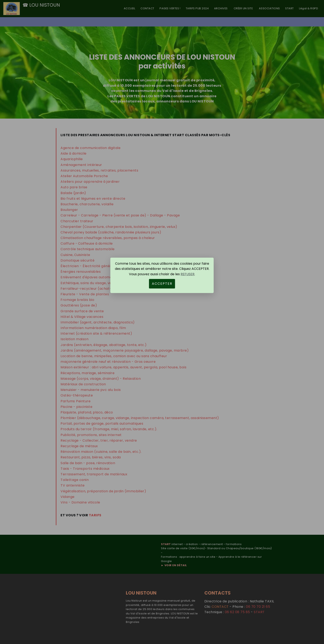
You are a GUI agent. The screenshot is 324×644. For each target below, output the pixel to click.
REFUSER (188, 274)
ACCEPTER (162, 284)
